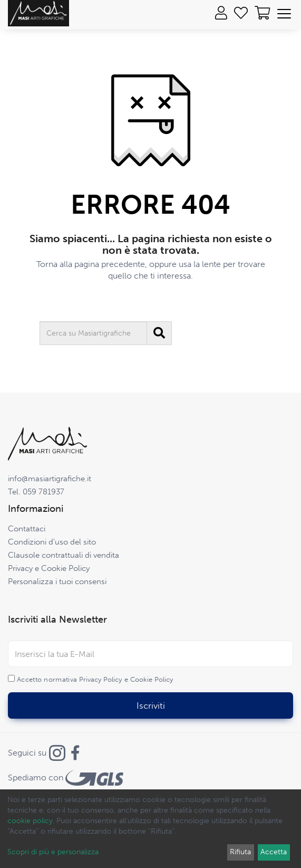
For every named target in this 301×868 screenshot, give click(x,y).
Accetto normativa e (95, 679)
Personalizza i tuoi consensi (57, 581)
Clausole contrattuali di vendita (64, 555)
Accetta (274, 852)
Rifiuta (240, 852)
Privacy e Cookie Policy (49, 568)
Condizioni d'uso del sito (52, 542)
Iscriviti (151, 705)
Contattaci (27, 529)
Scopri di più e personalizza (53, 852)
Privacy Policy (100, 679)
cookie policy (30, 821)
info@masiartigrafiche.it (50, 479)
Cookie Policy (152, 679)
